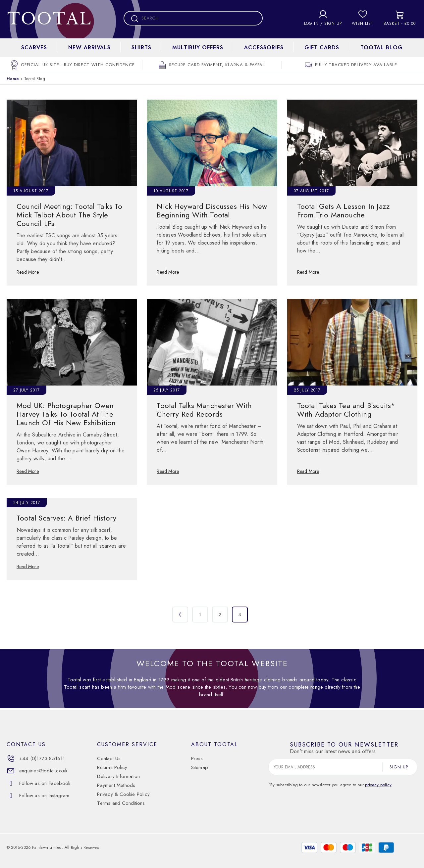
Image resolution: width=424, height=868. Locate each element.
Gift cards (322, 47)
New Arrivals (89, 47)
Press (197, 758)
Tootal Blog (382, 47)
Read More (28, 272)
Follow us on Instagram (38, 796)
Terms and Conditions (121, 803)
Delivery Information (118, 776)
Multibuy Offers (198, 47)
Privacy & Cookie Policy (123, 794)
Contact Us (109, 758)
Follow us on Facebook (38, 783)
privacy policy (378, 785)
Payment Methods (116, 785)
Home (13, 79)
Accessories (264, 47)
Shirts (141, 47)
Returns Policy (112, 767)
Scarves (34, 47)
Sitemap (200, 767)
